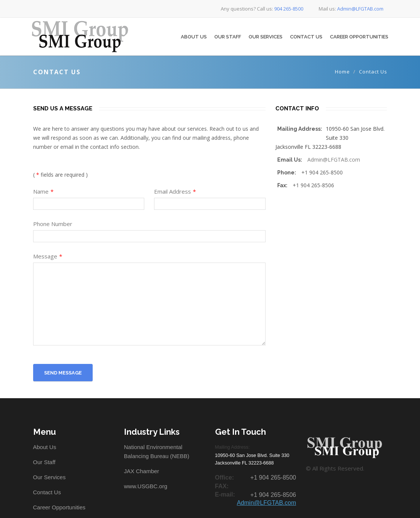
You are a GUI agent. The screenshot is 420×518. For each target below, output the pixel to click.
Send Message (63, 373)
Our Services (266, 37)
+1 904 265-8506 (273, 495)
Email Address (175, 191)
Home (342, 72)
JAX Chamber (141, 471)
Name (43, 191)
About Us (194, 37)
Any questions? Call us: (257, 9)
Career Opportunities (359, 37)
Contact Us (306, 37)
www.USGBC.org (146, 486)
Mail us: (346, 9)
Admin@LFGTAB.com (334, 160)
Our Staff (228, 37)
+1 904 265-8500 (273, 478)
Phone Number (53, 224)
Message (48, 256)
